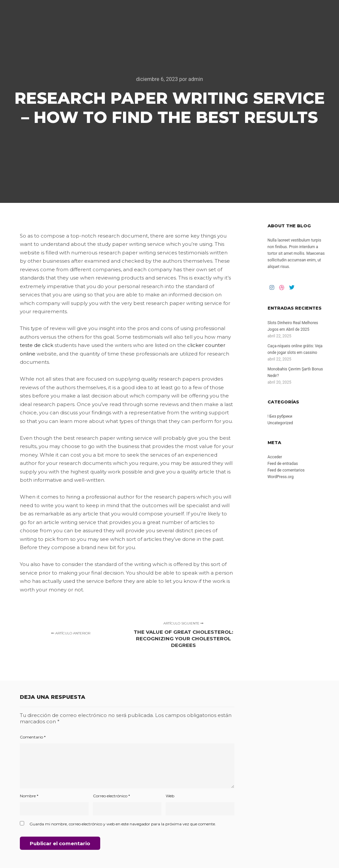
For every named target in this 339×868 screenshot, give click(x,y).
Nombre (29, 796)
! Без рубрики (280, 416)
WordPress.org (281, 477)
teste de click (37, 345)
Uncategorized (280, 423)
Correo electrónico (111, 796)
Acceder (275, 457)
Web (170, 796)
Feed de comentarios (286, 470)
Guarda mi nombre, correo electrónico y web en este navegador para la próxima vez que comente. (123, 824)
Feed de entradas (283, 464)
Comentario (33, 737)
